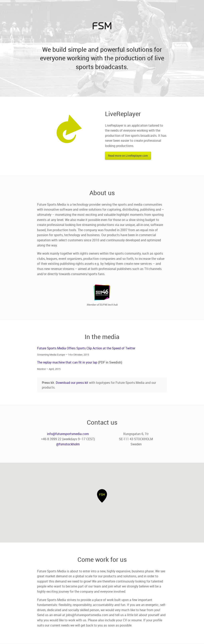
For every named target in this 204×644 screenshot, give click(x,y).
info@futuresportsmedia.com (68, 434)
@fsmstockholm (68, 444)
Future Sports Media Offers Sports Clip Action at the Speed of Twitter (86, 348)
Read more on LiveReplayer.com (128, 156)
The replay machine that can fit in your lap (67, 362)
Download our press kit (72, 383)
